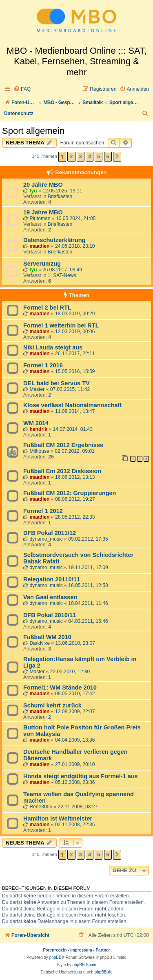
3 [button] (81, 156)
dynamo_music (46, 539)
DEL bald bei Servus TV (57, 383)
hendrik (38, 429)
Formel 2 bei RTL (47, 308)
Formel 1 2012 (43, 511)
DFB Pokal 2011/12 (50, 533)
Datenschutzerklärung (54, 240)
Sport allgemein (33, 131)
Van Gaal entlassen (50, 597)
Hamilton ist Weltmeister (58, 818)
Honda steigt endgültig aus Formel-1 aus (81, 776)
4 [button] (90, 156)
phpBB (55, 957)
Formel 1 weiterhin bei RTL (61, 325)
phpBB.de (104, 972)
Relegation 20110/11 (52, 579)
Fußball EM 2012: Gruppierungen (70, 493)
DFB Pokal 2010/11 (50, 615)
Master (37, 389)
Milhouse (39, 451)
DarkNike (40, 643)
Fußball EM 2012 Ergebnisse (63, 445)
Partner (103, 950)
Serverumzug (42, 264)
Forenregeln (55, 950)
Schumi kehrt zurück (52, 705)
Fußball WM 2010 (47, 637)
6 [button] (108, 156)
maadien (39, 246)
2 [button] (71, 156)
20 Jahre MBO (43, 185)
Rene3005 (41, 807)
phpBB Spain (84, 965)
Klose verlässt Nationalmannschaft (72, 405)
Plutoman (40, 218)
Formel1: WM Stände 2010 (60, 688)
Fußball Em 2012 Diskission (62, 471)
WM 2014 (36, 423)
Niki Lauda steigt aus (53, 347)
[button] (117, 157)
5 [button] (99, 156)
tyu (33, 191)
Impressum (81, 950)
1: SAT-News (62, 275)
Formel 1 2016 (43, 365)
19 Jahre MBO (43, 212)
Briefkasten (60, 196)
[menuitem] (22, 89)
